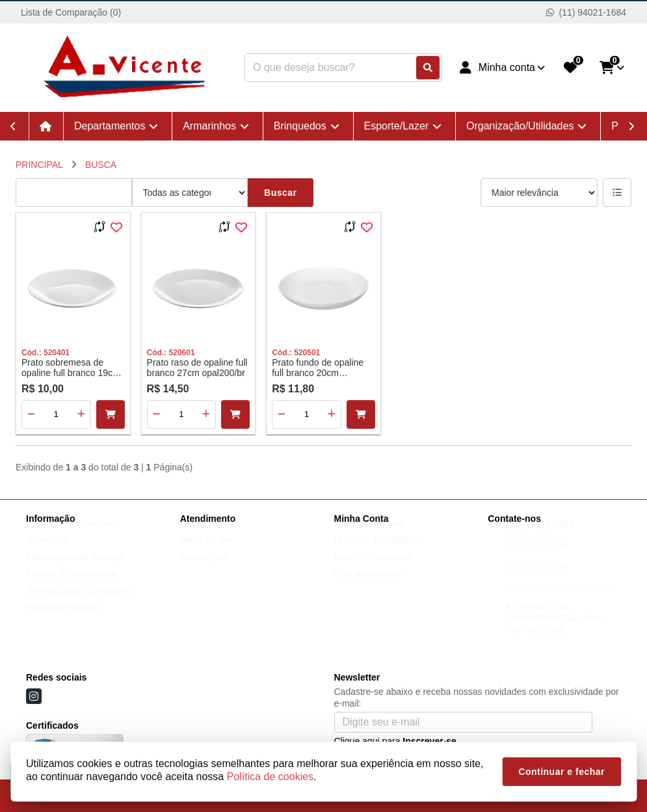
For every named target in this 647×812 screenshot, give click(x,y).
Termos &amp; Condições (78, 603)
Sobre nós (47, 552)
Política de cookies (64, 620)
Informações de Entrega (74, 569)
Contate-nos (205, 535)
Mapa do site (206, 552)
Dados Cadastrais (370, 535)
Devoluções (204, 569)
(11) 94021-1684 (540, 537)
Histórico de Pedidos (376, 552)
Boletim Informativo (373, 569)
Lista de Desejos (368, 586)
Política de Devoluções (72, 535)
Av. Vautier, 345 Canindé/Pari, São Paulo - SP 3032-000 (556, 630)
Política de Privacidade (72, 586)
